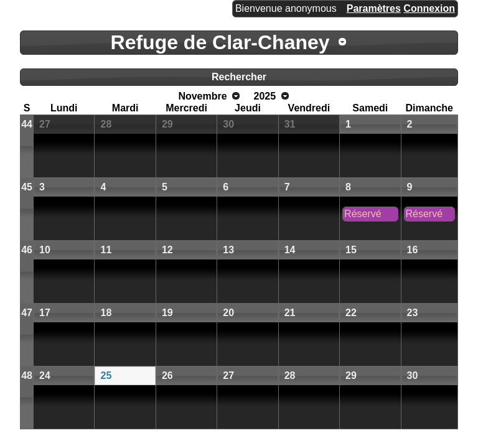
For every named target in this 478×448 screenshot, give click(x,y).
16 (413, 250)
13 (228, 250)
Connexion (429, 8)
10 (45, 250)
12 (167, 250)
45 (27, 187)
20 (228, 313)
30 (228, 124)
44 (27, 124)
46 (27, 250)
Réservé (363, 214)
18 (106, 313)
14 (290, 250)
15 (351, 250)
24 (45, 376)
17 (45, 313)
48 (27, 376)
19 (167, 313)
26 (167, 376)
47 (27, 313)
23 (413, 313)
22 (351, 313)
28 (106, 124)
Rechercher (239, 77)
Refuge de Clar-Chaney (220, 42)
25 (106, 376)
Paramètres (374, 8)
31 (290, 124)
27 (45, 124)
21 (290, 313)
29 (167, 124)
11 (106, 250)
